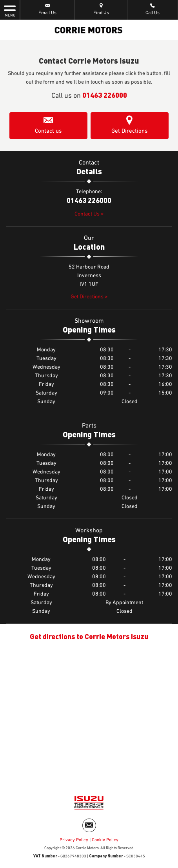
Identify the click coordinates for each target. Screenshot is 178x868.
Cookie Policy (105, 840)
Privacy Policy (74, 840)
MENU (10, 11)
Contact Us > (89, 214)
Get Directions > (89, 297)
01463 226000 (105, 95)
